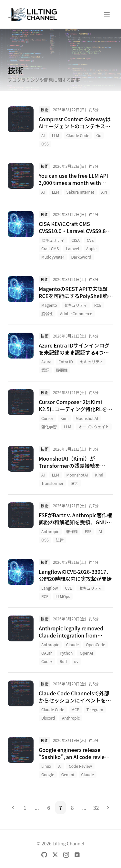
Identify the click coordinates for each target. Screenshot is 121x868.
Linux (46, 766)
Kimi (64, 418)
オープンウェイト (94, 427)
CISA (76, 240)
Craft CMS (50, 248)
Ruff (63, 661)
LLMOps (63, 596)
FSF (88, 531)
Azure (46, 362)
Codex (47, 661)
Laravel (72, 248)
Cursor (47, 418)
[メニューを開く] (107, 14)
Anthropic (50, 531)
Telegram (95, 709)
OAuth (47, 653)
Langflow (50, 588)
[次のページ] (108, 808)
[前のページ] (13, 808)
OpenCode (95, 644)
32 (96, 808)
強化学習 (49, 427)
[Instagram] (66, 855)
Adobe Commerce (76, 313)
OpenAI (86, 653)
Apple (91, 248)
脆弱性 (47, 313)
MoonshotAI (77, 475)
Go (99, 135)
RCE (98, 305)
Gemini (68, 774)
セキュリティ (53, 240)
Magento (49, 305)
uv (76, 661)
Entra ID (66, 362)
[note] (77, 855)
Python (66, 653)
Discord (48, 718)
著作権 (72, 531)
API (104, 192)
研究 (75, 483)
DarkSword (81, 257)
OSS (45, 144)
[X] (55, 855)
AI (43, 135)
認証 (45, 370)
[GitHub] (44, 855)
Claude (72, 644)
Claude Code (78, 135)
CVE (90, 240)
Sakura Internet (80, 192)
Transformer (52, 483)
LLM (56, 135)
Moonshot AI (87, 418)
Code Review (80, 766)
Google (48, 774)
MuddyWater (53, 257)
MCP (75, 709)
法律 (60, 540)
